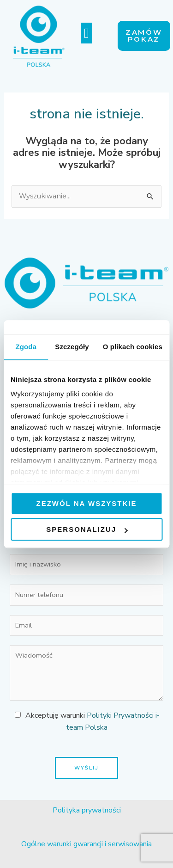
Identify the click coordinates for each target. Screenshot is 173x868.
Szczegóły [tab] (72, 347)
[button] (87, 33)
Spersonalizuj (87, 529)
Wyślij (86, 768)
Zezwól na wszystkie (87, 503)
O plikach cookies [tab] (133, 347)
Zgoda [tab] (26, 347)
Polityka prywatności (87, 810)
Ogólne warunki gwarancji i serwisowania (86, 844)
